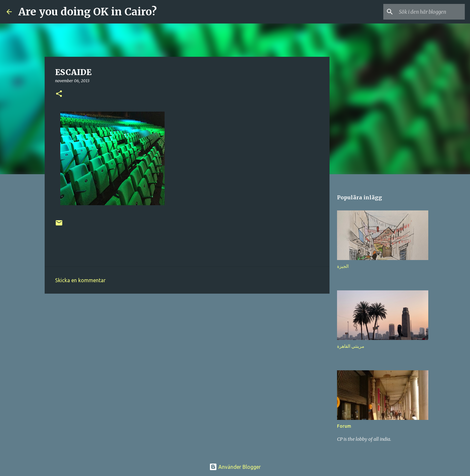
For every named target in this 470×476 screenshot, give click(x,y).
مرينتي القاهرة (351, 346)
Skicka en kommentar (80, 280)
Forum (344, 426)
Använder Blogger (235, 467)
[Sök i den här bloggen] (431, 12)
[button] (59, 94)
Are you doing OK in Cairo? (88, 12)
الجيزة (343, 266)
